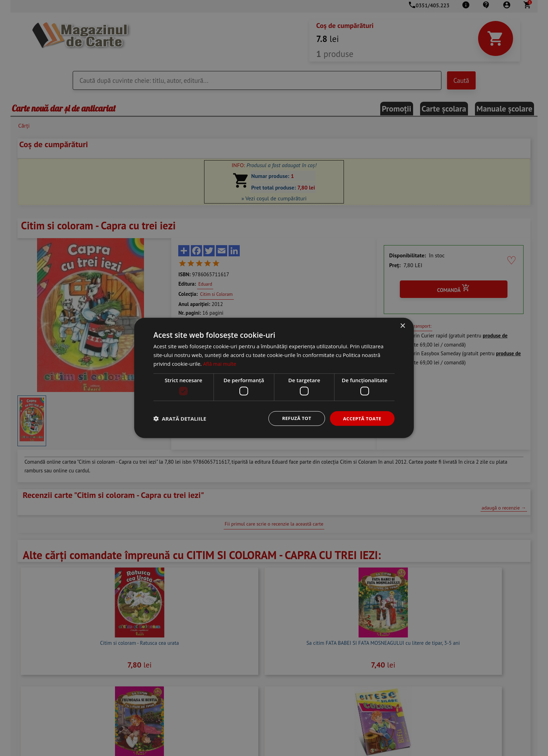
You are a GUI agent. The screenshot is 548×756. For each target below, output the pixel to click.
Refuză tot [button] (294, 418)
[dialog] (274, 378)
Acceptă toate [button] (361, 418)
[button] (180, 419)
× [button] (402, 326)
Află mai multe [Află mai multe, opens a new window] (221, 363)
